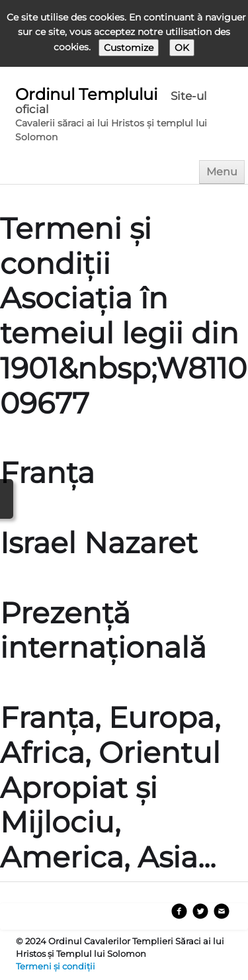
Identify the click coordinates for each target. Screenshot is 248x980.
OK (182, 48)
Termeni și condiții (56, 966)
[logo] (127, 116)
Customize (129, 48)
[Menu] (222, 172)
